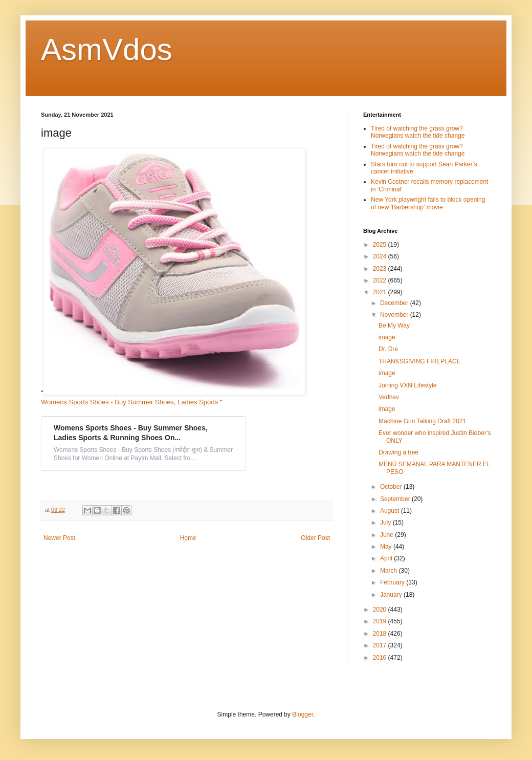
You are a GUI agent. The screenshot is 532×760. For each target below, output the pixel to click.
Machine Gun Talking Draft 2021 (422, 421)
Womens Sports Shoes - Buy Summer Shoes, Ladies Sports (130, 402)
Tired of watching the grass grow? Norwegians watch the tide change (418, 132)
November (395, 315)
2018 (381, 634)
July (386, 523)
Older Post (315, 538)
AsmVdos (107, 49)
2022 (381, 280)
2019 (381, 621)
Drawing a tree (398, 452)
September (396, 499)
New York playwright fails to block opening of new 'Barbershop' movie (428, 203)
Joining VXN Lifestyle (407, 385)
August (391, 511)
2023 (381, 269)
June (387, 535)
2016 (381, 658)
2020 (381, 610)
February (393, 582)
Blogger (303, 714)
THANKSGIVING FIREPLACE (420, 361)
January (392, 595)
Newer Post (59, 538)
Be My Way (394, 325)
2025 (381, 245)
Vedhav (389, 397)
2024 (381, 256)
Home (188, 538)
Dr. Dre (388, 349)
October (392, 487)
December (395, 303)
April (387, 558)
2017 (381, 645)
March (390, 571)
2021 (381, 292)
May (387, 547)
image (387, 337)
